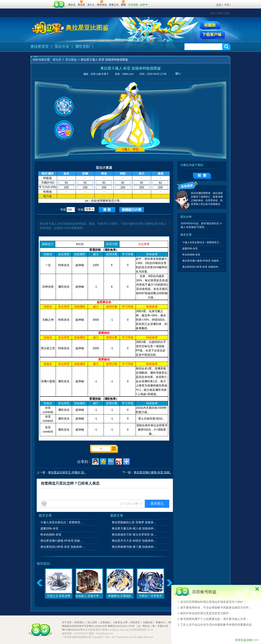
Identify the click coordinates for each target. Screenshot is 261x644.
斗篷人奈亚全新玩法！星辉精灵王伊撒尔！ (63, 522)
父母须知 (105, 622)
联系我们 (79, 622)
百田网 (59, 4)
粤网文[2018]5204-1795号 (121, 626)
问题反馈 (148, 622)
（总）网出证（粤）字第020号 (152, 626)
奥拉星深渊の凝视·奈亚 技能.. (153, 472)
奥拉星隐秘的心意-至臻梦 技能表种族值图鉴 (134, 522)
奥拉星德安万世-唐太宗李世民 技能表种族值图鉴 (134, 535)
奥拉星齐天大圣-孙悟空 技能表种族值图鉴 (134, 541)
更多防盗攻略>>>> (247, 640)
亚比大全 (62, 46)
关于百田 (67, 622)
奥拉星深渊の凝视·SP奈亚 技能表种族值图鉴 (63, 541)
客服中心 (161, 622)
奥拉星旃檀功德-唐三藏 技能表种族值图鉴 (134, 547)
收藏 (227, 13)
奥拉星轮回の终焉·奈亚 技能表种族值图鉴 (63, 547)
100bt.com (128, 74)
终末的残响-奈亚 (51, 535)
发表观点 (157, 503)
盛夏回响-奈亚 (49, 528)
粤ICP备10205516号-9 (73, 630)
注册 (227, 5)
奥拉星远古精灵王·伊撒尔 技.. (67, 472)
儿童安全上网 (120, 622)
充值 (213, 13)
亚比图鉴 (71, 60)
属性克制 (82, 46)
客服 (220, 13)
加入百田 (92, 622)
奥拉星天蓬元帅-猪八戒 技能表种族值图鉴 (134, 528)
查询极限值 (132, 210)
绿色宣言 (135, 622)
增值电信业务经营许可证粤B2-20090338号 (84, 626)
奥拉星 (57, 60)
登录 (219, 5)
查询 (107, 210)
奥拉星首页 (40, 46)
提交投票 (202, 176)
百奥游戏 (41, 2)
